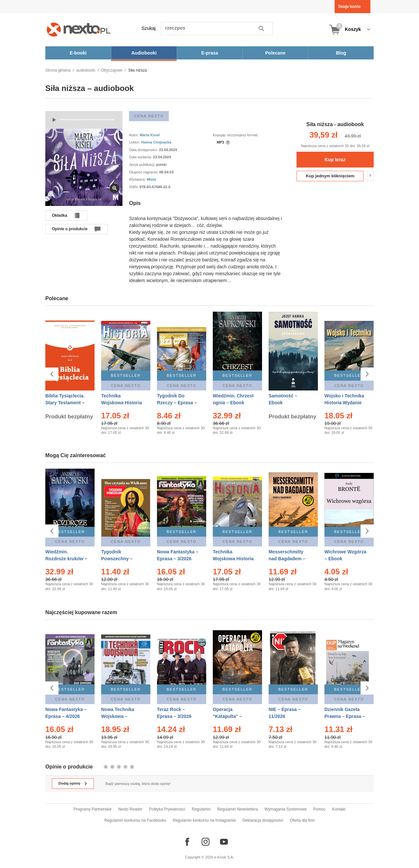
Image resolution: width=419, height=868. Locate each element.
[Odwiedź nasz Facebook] (187, 842)
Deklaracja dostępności (263, 820)
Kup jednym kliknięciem (330, 176)
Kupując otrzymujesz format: (236, 135)
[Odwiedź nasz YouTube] (224, 842)
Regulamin (201, 809)
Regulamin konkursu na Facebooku (135, 820)
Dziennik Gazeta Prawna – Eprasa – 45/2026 (345, 716)
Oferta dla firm (302, 820)
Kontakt (339, 809)
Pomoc (319, 809)
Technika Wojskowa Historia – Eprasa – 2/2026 (121, 403)
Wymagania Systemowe (286, 809)
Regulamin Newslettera (237, 809)
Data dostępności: (144, 150)
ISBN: (134, 187)
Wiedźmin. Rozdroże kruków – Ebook (66, 559)
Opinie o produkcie (70, 229)
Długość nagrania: (144, 172)
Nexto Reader (130, 809)
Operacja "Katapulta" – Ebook (227, 716)
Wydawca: (138, 179)
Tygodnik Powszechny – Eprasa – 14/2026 (120, 559)
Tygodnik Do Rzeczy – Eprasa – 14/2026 (177, 403)
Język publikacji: (143, 165)
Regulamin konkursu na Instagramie (204, 820)
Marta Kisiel (150, 135)
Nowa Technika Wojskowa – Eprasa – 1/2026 (118, 716)
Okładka (60, 215)
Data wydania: (141, 157)
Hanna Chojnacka (156, 142)
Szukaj (149, 28)
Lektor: (135, 142)
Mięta (151, 179)
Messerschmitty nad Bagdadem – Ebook (287, 559)
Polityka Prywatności (167, 809)
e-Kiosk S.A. (224, 857)
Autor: (134, 135)
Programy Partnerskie (93, 809)
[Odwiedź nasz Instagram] (206, 842)
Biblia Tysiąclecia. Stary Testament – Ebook (65, 403)
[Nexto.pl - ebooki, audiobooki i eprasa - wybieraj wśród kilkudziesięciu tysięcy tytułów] (79, 29)
